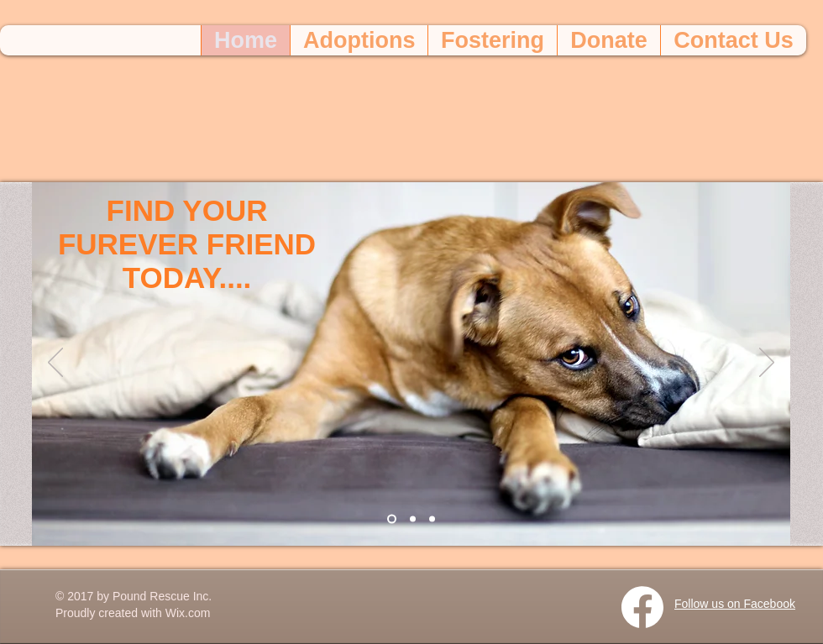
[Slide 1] (392, 519)
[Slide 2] (413, 519)
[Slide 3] (432, 519)
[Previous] (55, 364)
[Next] (767, 364)
